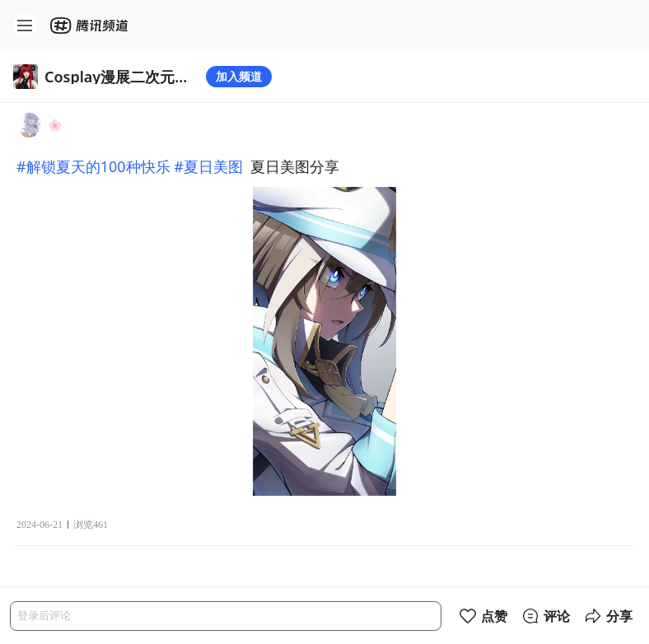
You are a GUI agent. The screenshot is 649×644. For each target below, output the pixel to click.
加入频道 (239, 76)
